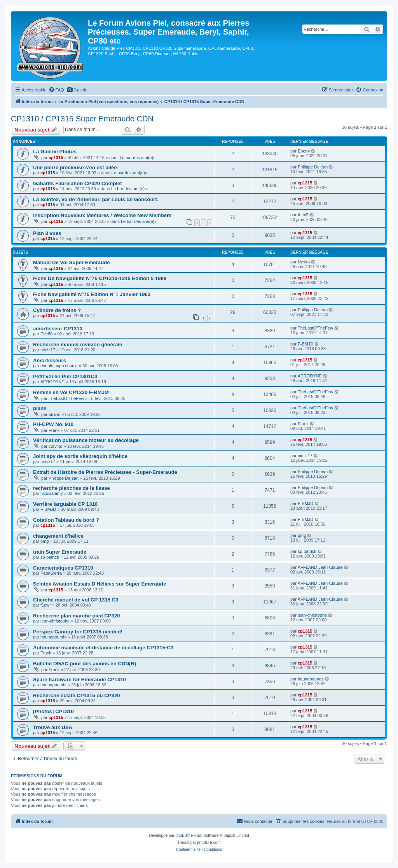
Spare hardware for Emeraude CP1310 (79, 679)
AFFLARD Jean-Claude (320, 567)
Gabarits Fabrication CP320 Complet (78, 183)
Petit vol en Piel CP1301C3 (65, 376)
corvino (55, 446)
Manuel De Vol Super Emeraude (72, 262)
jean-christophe (55, 621)
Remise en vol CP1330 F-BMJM (71, 392)
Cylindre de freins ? (57, 310)
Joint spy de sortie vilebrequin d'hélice (80, 456)
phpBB (181, 836)
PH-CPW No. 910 (53, 424)
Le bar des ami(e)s (138, 158)
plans (40, 408)
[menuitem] (56, 90)
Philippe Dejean (313, 167)
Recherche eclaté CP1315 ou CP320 (77, 695)
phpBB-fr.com (209, 843)
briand (55, 414)
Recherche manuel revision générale (78, 345)
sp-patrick (50, 557)
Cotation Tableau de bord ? (66, 520)
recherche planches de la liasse (72, 488)
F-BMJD (305, 344)
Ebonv (304, 151)
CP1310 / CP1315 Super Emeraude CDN (82, 119)
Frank (54, 430)
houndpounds (53, 637)
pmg (45, 541)
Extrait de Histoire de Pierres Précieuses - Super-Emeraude (105, 472)
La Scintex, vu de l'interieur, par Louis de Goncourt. (96, 199)
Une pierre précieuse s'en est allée (75, 167)
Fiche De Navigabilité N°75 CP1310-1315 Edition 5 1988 (100, 278)
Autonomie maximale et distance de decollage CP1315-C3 (103, 648)
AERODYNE (52, 382)
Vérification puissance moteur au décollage (86, 440)
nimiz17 (48, 350)
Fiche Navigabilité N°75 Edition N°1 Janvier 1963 (92, 294)
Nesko (304, 262)
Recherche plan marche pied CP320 (77, 616)
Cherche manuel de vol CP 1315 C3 (76, 600)
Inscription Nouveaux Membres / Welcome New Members (102, 215)
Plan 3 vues (47, 233)
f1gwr (46, 605)
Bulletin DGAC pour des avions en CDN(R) (85, 664)
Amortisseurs (50, 360)
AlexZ (303, 215)
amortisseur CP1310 (58, 329)
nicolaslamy (51, 493)
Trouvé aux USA (53, 727)
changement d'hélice (58, 536)
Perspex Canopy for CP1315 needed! (78, 632)
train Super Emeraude (60, 552)
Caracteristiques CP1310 (63, 568)
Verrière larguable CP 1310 (65, 504)
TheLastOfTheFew (315, 328)
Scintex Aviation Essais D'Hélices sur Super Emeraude (99, 584)
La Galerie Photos (55, 152)
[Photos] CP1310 (53, 711)
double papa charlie (59, 366)
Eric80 (46, 334)
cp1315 (56, 158)
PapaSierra (51, 573)
